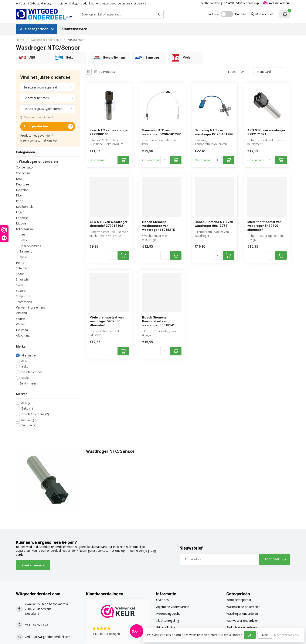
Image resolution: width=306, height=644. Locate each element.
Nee (265, 635)
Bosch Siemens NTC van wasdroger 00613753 (214, 224)
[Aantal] (112, 160)
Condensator (25, 167)
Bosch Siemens (32, 372)
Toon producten (48, 126)
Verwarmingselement (30, 307)
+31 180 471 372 (36, 625)
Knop (20, 201)
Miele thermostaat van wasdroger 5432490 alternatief (264, 226)
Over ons (162, 600)
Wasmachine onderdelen (243, 607)
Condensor (23, 173)
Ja (250, 635)
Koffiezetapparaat (239, 600)
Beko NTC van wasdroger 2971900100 (109, 132)
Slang (20, 285)
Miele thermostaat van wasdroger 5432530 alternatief (107, 321)
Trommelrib (24, 302)
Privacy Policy (166, 627)
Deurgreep (23, 184)
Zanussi (29, 425)
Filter (19, 195)
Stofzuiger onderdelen (242, 627)
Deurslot (22, 190)
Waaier (21, 324)
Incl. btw (214, 14)
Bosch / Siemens (35, 414)
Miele (23, 257)
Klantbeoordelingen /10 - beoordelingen (245, 3)
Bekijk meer (26, 383)
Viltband (21, 313)
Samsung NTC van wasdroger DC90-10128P (161, 132)
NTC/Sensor (76, 40)
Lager (20, 212)
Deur (19, 179)
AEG (22, 235)
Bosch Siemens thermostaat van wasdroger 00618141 (159, 321)
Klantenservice (74, 29)
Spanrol (21, 291)
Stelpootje (23, 296)
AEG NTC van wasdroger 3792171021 (266, 132)
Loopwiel (22, 218)
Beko (23, 240)
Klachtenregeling (168, 621)
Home (20, 40)
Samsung (26, 251)
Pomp (20, 263)
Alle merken (29, 355)
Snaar (20, 274)
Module (21, 223)
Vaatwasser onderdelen (242, 621)
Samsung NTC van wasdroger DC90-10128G (214, 132)
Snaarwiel (23, 279)
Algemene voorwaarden (173, 607)
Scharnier (22, 268)
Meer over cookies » (287, 635)
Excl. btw (241, 14)
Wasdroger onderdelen (46, 40)
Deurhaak (23, 330)
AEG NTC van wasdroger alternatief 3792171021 (108, 224)
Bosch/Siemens (30, 246)
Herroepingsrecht (168, 614)
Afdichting (23, 335)
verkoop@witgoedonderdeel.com (48, 637)
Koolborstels (25, 207)
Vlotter (21, 319)
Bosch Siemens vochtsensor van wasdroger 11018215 (159, 226)
